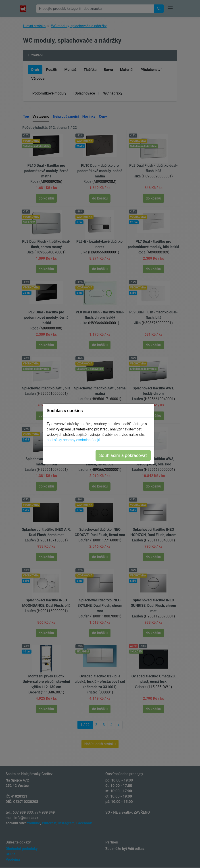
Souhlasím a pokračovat (124, 455)
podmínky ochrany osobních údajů (75, 440)
